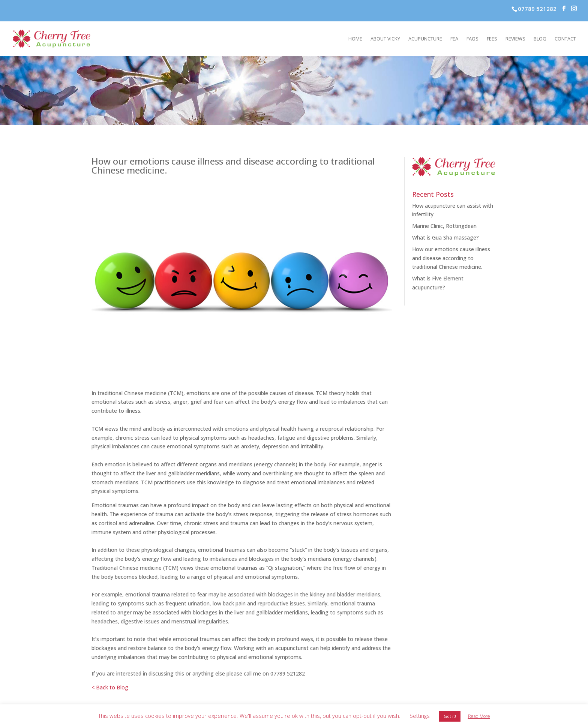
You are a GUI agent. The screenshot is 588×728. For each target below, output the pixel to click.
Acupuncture (425, 39)
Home (355, 39)
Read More (479, 716)
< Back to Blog (110, 687)
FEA (454, 39)
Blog (540, 39)
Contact (565, 39)
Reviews (515, 39)
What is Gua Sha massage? (445, 237)
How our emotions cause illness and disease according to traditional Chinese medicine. (451, 258)
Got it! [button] (450, 716)
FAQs (472, 39)
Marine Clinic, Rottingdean (444, 226)
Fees (492, 39)
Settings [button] (420, 716)
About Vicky (385, 39)
